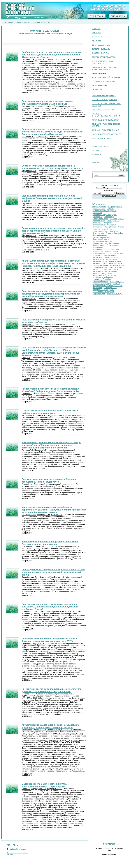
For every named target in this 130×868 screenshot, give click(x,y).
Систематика (98, 233)
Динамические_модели (102, 273)
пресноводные (99, 209)
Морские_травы (111, 251)
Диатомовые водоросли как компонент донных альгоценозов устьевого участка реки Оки (47, 103)
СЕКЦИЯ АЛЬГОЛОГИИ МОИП (106, 130)
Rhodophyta (109, 217)
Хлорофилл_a (110, 288)
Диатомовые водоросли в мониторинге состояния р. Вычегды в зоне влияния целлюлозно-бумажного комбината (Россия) (50, 607)
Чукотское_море (117, 265)
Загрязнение (114, 243)
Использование (99, 253)
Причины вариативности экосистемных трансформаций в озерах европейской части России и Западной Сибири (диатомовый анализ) (53, 231)
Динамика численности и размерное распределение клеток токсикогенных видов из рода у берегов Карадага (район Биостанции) (52, 132)
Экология (114, 231)
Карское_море (115, 261)
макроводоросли (115, 207)
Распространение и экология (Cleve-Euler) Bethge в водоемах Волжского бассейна (50, 390)
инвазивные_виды (115, 294)
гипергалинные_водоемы (103, 290)
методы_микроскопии (102, 237)
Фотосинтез (97, 255)
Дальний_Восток (100, 263)
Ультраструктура (100, 243)
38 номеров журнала (101, 45)
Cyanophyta (97, 227)
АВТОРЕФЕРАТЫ (99, 85)
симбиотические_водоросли (104, 211)
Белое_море (111, 259)
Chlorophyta (97, 217)
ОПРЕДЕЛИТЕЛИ (115, 253)
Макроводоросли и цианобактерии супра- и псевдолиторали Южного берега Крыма (45, 785)
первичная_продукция (102, 284)
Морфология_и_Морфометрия (106, 249)
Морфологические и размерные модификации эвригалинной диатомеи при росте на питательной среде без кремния (54, 510)
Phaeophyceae (99, 221)
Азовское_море (115, 263)
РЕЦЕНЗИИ (97, 90)
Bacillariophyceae (100, 269)
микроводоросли (99, 207)
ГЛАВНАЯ (96, 29)
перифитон (107, 229)
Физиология (98, 251)
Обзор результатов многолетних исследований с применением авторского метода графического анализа (52, 167)
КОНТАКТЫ (97, 154)
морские (110, 209)
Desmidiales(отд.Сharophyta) (105, 215)
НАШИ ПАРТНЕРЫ (100, 146)
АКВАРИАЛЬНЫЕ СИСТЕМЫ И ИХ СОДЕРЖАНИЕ (104, 68)
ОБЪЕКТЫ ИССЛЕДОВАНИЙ (104, 100)
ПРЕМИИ (96, 150)
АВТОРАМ (96, 41)
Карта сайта (96, 162)
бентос (121, 227)
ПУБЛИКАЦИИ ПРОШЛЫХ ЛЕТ (105, 120)
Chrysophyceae (113, 221)
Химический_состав (101, 239)
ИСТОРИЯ (113, 269)
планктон (96, 229)
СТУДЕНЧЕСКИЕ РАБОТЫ (103, 81)
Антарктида (97, 257)
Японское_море (111, 257)
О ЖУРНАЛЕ (98, 37)
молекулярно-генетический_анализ (108, 286)
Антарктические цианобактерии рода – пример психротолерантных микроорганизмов (51, 726)
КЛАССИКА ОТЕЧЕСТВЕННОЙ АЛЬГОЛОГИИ (107, 115)
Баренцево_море (100, 261)
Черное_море (98, 259)
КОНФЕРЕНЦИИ (100, 267)
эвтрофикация (99, 294)
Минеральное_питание (102, 241)
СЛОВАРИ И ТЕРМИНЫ (102, 138)
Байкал (117, 284)
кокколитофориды (100, 231)
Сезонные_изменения (102, 280)
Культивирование (100, 235)
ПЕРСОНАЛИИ (115, 267)
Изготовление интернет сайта (17, 853)
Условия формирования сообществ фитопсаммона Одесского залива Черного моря (50, 543)
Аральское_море (117, 282)
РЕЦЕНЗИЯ (98, 271)
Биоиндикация (99, 245)
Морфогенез (98, 247)
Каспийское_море (100, 265)
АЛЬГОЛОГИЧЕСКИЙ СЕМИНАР (106, 77)
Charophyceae (110, 227)
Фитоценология (111, 255)
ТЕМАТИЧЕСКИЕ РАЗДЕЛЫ (104, 57)
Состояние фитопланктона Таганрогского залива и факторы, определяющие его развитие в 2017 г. (49, 640)
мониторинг (97, 288)
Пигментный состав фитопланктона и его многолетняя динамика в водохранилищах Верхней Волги (51, 690)
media (10, 854)
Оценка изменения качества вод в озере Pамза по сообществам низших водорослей (49, 480)
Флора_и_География (114, 233)
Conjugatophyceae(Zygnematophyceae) (109, 219)
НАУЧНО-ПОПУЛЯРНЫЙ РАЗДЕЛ (107, 134)
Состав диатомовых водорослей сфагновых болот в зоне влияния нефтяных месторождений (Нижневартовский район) (53, 572)
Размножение (113, 245)
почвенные (97, 213)
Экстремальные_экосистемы (105, 276)
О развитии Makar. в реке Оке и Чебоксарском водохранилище (50, 412)
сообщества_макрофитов (103, 292)
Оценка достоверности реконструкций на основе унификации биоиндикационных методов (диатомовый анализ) (52, 198)
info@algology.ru (19, 849)
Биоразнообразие (100, 282)
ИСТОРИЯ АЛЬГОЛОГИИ (103, 110)
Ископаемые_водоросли (103, 278)
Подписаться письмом (109, 196)
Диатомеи (97, 223)
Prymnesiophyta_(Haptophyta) (105, 225)
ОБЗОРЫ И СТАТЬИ (101, 53)
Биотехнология (111, 271)
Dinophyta (108, 223)
